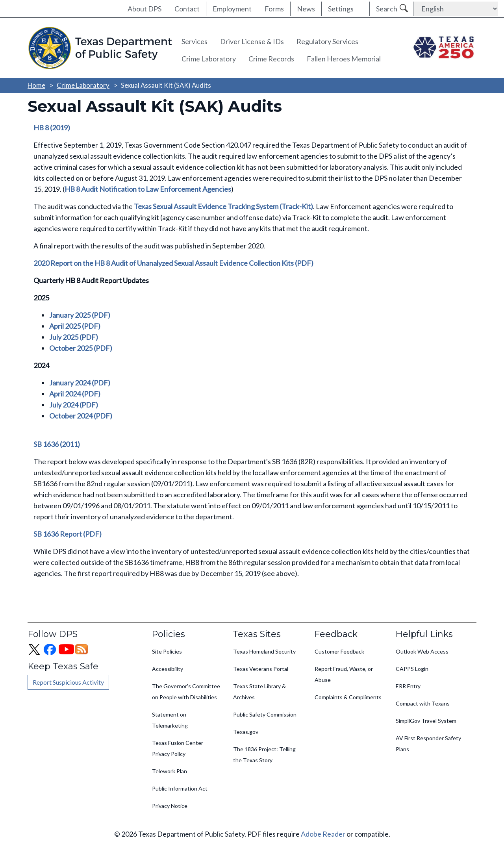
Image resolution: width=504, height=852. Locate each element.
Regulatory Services (327, 41)
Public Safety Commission (265, 714)
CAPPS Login (412, 669)
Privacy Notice (170, 806)
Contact (187, 9)
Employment (232, 9)
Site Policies (167, 651)
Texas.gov (246, 732)
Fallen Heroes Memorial (344, 59)
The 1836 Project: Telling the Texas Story (264, 755)
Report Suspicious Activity (68, 682)
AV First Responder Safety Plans (428, 744)
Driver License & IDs (252, 41)
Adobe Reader (323, 834)
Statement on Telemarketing (170, 720)
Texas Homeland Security (264, 651)
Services (195, 41)
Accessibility (168, 669)
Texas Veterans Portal (261, 669)
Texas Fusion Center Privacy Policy (178, 748)
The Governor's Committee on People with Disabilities (186, 692)
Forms (274, 9)
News (306, 9)
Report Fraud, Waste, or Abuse (344, 674)
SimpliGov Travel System (426, 721)
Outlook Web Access (422, 651)
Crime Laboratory (209, 59)
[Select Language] (456, 9)
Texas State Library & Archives (259, 692)
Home (36, 85)
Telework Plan (170, 771)
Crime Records (271, 59)
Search (387, 9)
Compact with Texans (423, 703)
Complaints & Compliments (348, 697)
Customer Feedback (339, 651)
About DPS (145, 9)
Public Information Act (180, 788)
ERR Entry (408, 686)
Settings (341, 9)
